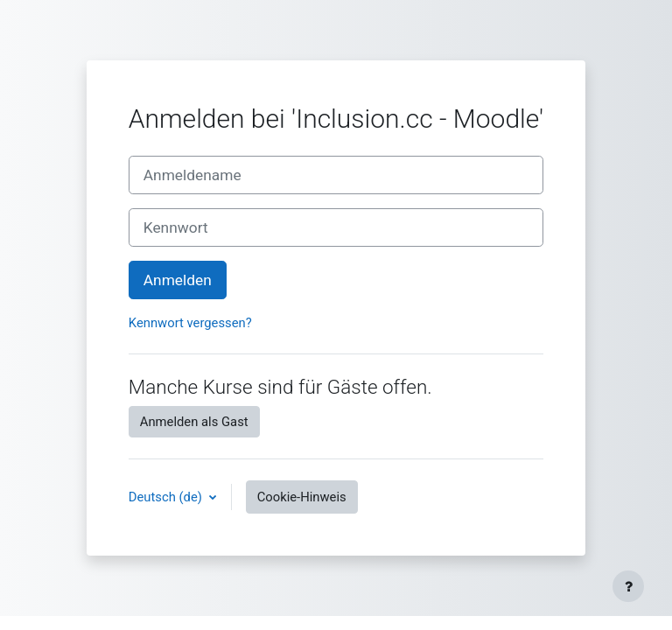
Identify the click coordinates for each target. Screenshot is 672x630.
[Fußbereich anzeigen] (628, 586)
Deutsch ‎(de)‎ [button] (167, 497)
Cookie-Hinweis (302, 497)
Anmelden (178, 280)
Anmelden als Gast (194, 422)
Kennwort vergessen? (190, 323)
